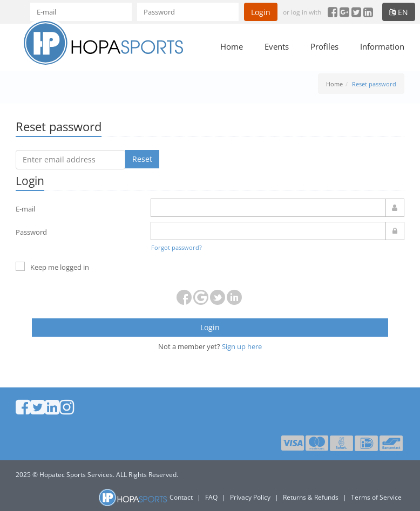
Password (31, 232)
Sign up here (242, 346)
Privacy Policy (250, 497)
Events (277, 46)
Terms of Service (376, 497)
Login (261, 12)
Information (382, 46)
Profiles (324, 46)
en (399, 12)
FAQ (211, 497)
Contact (181, 497)
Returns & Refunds (311, 497)
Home (232, 46)
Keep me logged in (52, 267)
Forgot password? (177, 247)
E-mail (25, 209)
